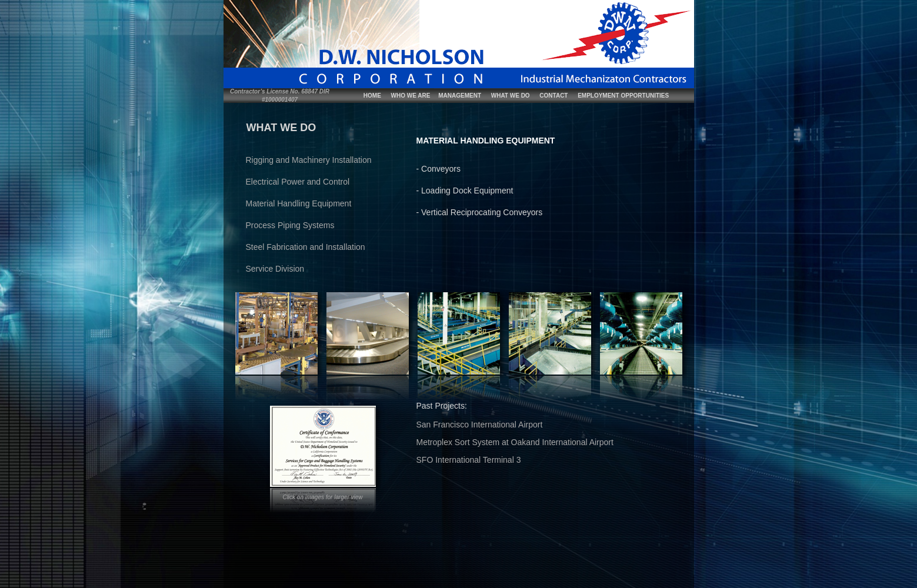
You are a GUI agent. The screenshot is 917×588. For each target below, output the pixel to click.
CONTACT (553, 96)
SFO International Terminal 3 (469, 460)
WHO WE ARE (411, 96)
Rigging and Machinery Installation (309, 160)
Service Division (275, 269)
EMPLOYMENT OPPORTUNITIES (623, 96)
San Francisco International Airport (480, 425)
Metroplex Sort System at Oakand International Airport (515, 442)
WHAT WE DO (511, 96)
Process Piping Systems (290, 225)
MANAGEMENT (460, 96)
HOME (372, 96)
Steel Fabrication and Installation (306, 247)
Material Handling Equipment (299, 203)
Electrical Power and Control (298, 182)
